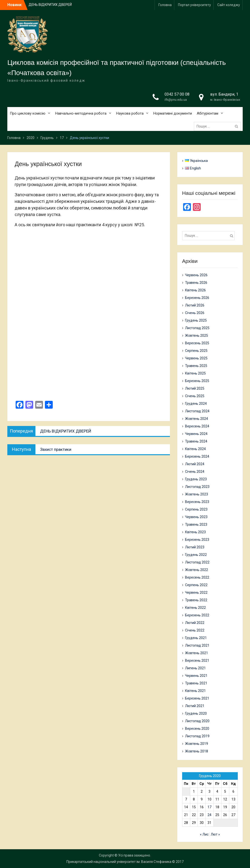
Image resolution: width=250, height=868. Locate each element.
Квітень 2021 (195, 691)
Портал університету (194, 5)
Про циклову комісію (28, 113)
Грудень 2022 (196, 555)
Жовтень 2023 (197, 494)
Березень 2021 (197, 698)
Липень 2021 (195, 668)
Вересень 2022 (197, 577)
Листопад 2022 (197, 562)
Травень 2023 (196, 524)
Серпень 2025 (196, 351)
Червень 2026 (196, 275)
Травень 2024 (196, 441)
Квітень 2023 (195, 532)
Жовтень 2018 (197, 751)
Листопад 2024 (197, 411)
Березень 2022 (197, 615)
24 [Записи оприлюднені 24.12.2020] (209, 815)
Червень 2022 (196, 592)
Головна (165, 5)
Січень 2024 (195, 472)
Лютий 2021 (195, 706)
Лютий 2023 (195, 547)
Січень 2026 (195, 313)
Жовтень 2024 (197, 419)
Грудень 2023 (196, 479)
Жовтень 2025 (197, 335)
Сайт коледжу (229, 5)
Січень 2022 (195, 630)
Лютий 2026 (195, 305)
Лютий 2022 (195, 623)
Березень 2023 (197, 540)
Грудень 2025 (196, 320)
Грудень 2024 (196, 404)
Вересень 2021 (197, 661)
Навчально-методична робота (81, 113)
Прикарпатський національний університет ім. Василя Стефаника (119, 862)
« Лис (204, 834)
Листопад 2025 (197, 328)
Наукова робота (130, 113)
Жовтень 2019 (197, 744)
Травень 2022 (196, 600)
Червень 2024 (196, 434)
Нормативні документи (173, 113)
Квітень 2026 (195, 290)
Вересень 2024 (197, 426)
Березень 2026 (197, 298)
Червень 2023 (196, 517)
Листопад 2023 (197, 487)
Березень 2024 (197, 456)
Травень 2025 (196, 366)
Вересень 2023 (197, 502)
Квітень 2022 (195, 608)
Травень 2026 (196, 283)
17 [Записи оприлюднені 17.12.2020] (209, 807)
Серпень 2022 (196, 585)
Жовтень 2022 (197, 570)
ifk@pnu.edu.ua (176, 100)
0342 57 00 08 (177, 94)
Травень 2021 (196, 683)
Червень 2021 (196, 676)
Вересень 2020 (197, 729)
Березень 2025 (197, 381)
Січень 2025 (195, 396)
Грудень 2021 (196, 638)
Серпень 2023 (196, 509)
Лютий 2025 (195, 388)
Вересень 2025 (197, 343)
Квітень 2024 (195, 449)
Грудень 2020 (196, 713)
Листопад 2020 (197, 721)
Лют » (215, 834)
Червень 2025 (196, 358)
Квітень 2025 (195, 373)
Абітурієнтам (208, 113)
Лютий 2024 (195, 464)
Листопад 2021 (197, 645)
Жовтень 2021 (197, 653)
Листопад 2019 (197, 736)
